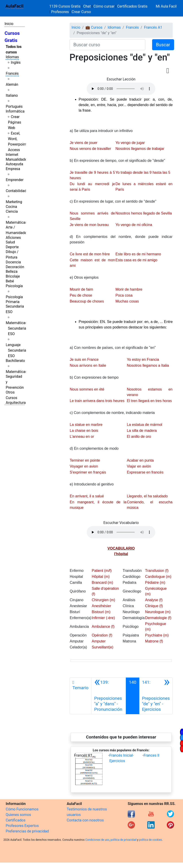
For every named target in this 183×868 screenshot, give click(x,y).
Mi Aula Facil (166, 6)
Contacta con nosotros (85, 820)
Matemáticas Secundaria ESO (16, 328)
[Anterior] (109, 696)
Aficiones (13, 238)
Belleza (12, 271)
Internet (12, 155)
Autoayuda (14, 164)
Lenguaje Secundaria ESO (16, 350)
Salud (10, 242)
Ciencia (12, 211)
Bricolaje (13, 276)
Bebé (10, 281)
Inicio (9, 24)
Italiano (12, 95)
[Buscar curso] (107, 45)
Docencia (13, 262)
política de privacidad (123, 840)
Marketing (14, 202)
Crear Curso (81, 12)
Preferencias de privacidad (27, 831)
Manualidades (17, 159)
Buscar (163, 45)
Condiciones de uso (97, 840)
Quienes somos (18, 815)
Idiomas (12, 57)
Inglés (16, 62)
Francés (12, 73)
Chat (87, 6)
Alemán (12, 84)
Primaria (13, 302)
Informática (15, 111)
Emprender (15, 180)
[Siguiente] (156, 696)
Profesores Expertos (22, 826)
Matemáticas (16, 222)
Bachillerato (15, 361)
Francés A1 (153, 27)
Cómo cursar (104, 6)
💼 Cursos (94, 27)
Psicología (14, 286)
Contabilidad (16, 191)
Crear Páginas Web (15, 122)
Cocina (11, 207)
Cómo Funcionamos (22, 809)
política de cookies (151, 840)
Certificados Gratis (132, 6)
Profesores (60, 12)
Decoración (15, 267)
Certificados (16, 820)
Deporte (12, 247)
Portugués (14, 106)
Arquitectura (16, 403)
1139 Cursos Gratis (65, 6)
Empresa (13, 169)
